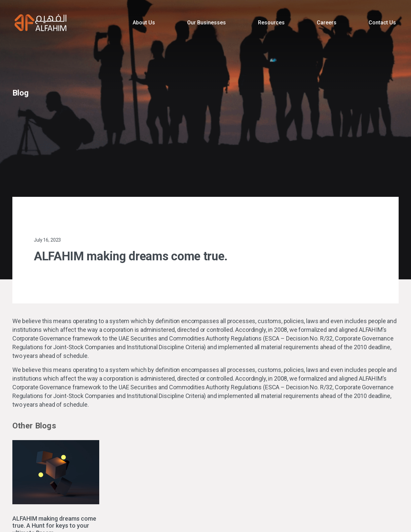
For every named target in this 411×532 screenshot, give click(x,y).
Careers (327, 23)
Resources (271, 23)
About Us (144, 23)
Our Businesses (207, 23)
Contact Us (382, 23)
